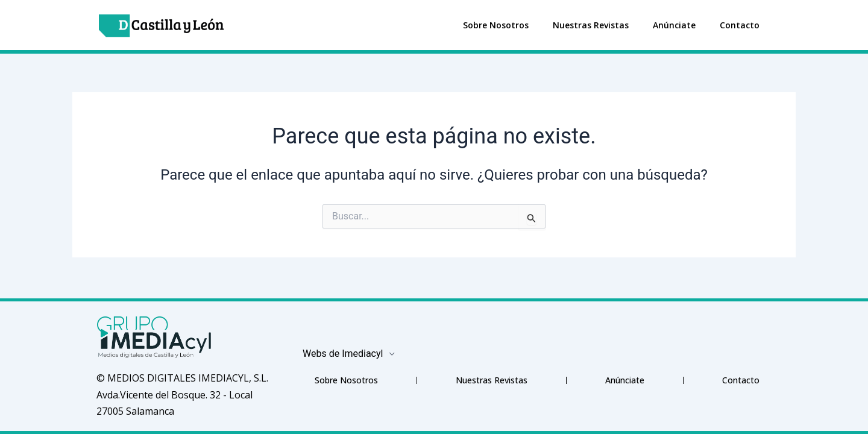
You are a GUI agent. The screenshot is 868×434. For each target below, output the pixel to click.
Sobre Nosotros (496, 25)
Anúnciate (674, 25)
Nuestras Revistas (591, 25)
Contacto (740, 25)
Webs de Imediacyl (350, 354)
